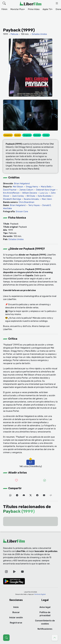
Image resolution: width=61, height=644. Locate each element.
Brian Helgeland (22, 184)
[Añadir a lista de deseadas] (16, 480)
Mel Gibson (18, 187)
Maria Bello (46, 187)
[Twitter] (31, 495)
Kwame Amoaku (31, 199)
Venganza (27, 135)
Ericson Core (22, 211)
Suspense (8, 135)
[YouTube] (30, 115)
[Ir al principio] (55, 638)
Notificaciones (45, 629)
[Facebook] (37, 495)
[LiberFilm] (30, 3)
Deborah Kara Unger (46, 190)
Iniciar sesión (16, 618)
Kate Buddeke (45, 196)
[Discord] (24, 495)
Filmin (4, 9)
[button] (4, 3)
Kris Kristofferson (11, 193)
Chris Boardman (26, 202)
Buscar (16, 612)
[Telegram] (17, 495)
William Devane (30, 193)
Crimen (46, 135)
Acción (18, 135)
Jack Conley (18, 196)
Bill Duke (31, 196)
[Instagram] (6, 572)
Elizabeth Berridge (12, 199)
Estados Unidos (39, 34)
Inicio (16, 607)
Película (14, 34)
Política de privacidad (45, 614)
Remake (37, 135)
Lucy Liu (44, 193)
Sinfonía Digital (40, 594)
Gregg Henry (32, 187)
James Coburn (26, 190)
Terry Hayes (34, 205)
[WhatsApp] (10, 495)
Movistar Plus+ (18, 9)
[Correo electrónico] (44, 495)
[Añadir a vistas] (45, 480)
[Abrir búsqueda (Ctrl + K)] (6, 638)
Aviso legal (45, 607)
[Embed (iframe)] (51, 495)
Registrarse (16, 623)
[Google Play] (14, 572)
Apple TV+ (48, 9)
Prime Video (34, 9)
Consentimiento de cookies (45, 622)
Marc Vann (47, 199)
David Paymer (10, 190)
